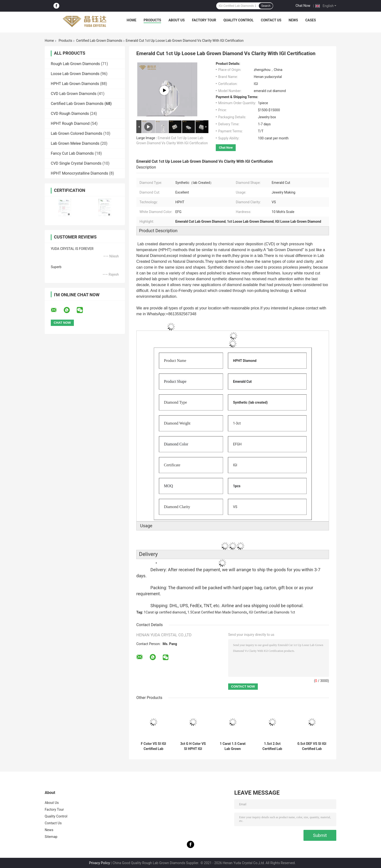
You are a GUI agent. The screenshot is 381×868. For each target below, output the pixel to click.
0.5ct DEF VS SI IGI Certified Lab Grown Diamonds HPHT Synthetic (312, 746)
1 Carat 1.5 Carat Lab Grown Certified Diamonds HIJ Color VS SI (233, 746)
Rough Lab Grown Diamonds (75, 64)
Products (152, 20)
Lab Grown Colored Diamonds (77, 133)
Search (266, 6)
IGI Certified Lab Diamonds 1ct (272, 612)
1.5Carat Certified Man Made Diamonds (217, 612)
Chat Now (303, 6)
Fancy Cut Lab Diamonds (72, 153)
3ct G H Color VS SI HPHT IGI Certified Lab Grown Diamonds (193, 746)
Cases (311, 20)
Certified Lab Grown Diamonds (99, 41)
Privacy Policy (99, 863)
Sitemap (51, 837)
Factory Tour (204, 20)
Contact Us (271, 20)
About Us (177, 20)
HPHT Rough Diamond (70, 123)
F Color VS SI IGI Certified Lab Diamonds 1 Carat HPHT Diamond (153, 746)
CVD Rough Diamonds (70, 114)
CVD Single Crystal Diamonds (76, 163)
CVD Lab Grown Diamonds (74, 94)
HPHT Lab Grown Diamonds (75, 84)
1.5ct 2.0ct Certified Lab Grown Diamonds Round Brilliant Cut (272, 746)
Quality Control (239, 20)
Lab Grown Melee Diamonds (75, 143)
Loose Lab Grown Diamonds (75, 74)
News (293, 20)
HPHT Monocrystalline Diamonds (79, 173)
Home (131, 20)
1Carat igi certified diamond (165, 612)
